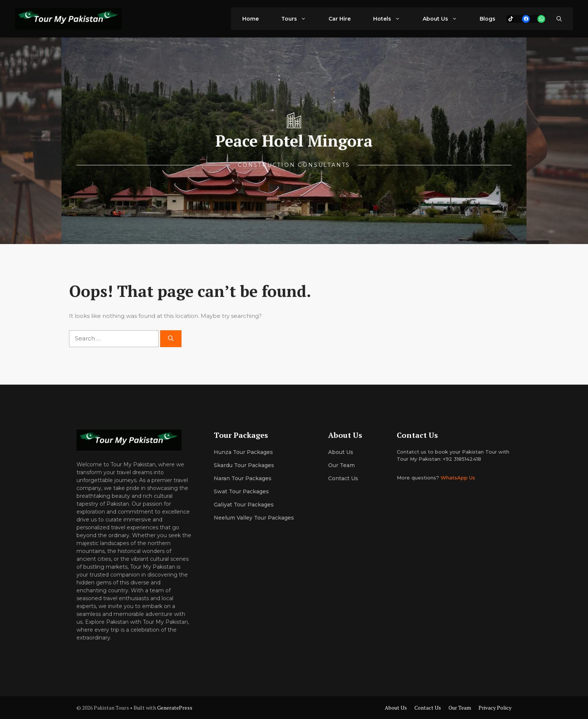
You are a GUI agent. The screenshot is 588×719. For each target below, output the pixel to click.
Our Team (460, 708)
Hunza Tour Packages (243, 452)
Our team (341, 465)
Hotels (392, 19)
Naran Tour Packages (243, 478)
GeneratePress (175, 708)
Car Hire (340, 19)
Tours (299, 19)
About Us (445, 19)
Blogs (487, 19)
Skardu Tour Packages (244, 465)
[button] (559, 19)
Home (250, 19)
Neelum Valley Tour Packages (254, 518)
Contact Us (343, 478)
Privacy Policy (495, 708)
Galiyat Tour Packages (244, 505)
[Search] (171, 339)
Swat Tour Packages (241, 491)
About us (341, 452)
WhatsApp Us (458, 478)
